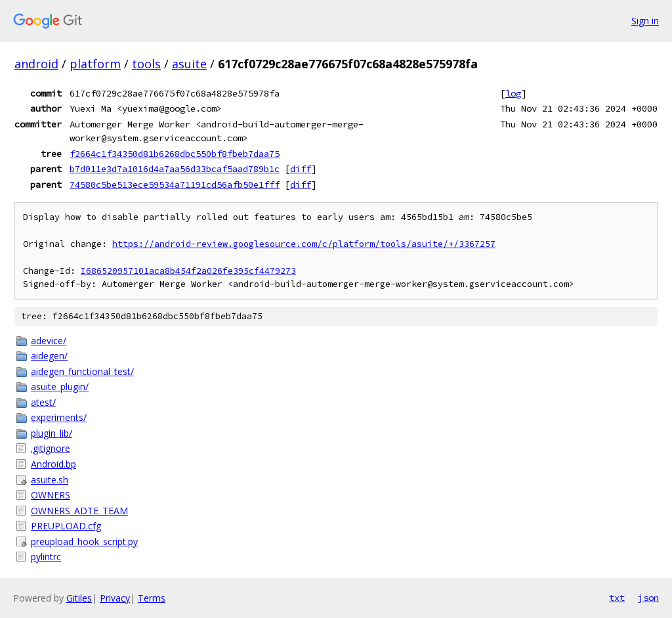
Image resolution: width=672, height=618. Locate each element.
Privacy (115, 598)
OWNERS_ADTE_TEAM (79, 511)
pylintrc (46, 557)
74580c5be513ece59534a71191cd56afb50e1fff (175, 185)
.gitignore (51, 448)
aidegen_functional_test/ (82, 371)
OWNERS (51, 495)
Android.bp (53, 464)
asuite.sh (50, 480)
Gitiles (79, 598)
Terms (152, 598)
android (36, 64)
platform (95, 64)
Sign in (645, 21)
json (648, 598)
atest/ (43, 402)
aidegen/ (49, 356)
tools (146, 64)
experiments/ (59, 417)
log (513, 93)
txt (617, 598)
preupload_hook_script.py (84, 541)
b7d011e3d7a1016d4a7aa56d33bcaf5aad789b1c (175, 169)
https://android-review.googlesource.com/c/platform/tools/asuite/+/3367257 (304, 244)
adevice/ (49, 341)
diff (301, 169)
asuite (189, 64)
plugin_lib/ (52, 433)
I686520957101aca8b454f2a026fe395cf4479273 (188, 271)
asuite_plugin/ (60, 386)
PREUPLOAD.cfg (66, 526)
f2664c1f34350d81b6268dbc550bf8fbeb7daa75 (175, 154)
